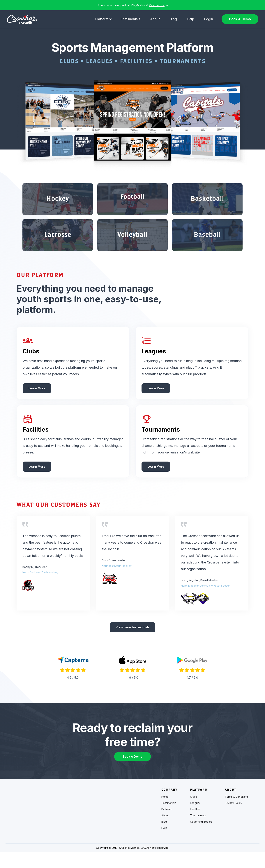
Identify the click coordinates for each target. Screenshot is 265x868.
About (155, 19)
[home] (22, 19)
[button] (104, 19)
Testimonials (130, 19)
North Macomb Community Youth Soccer (205, 599)
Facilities (195, 825)
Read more (157, 5)
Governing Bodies (201, 838)
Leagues (195, 819)
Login (209, 19)
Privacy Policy (233, 819)
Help (190, 19)
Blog (173, 19)
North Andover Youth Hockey (40, 585)
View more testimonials (132, 640)
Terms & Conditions (237, 813)
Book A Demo (240, 19)
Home (165, 813)
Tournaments (198, 831)
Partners (166, 825)
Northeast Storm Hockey (117, 579)
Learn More (37, 401)
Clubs (194, 813)
